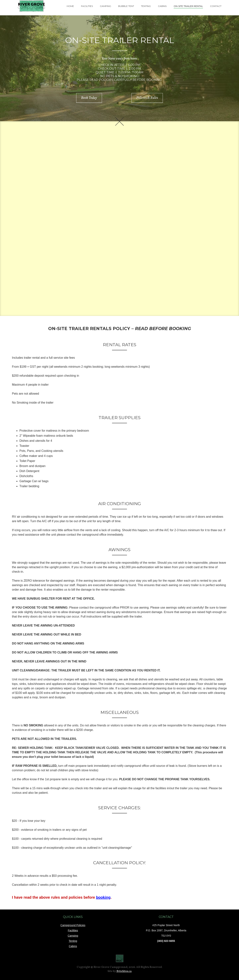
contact (216, 6)
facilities (87, 6)
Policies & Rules (147, 98)
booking (103, 897)
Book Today (89, 98)
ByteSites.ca (124, 971)
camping (105, 6)
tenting (146, 6)
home (70, 6)
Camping (73, 936)
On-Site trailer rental (188, 6)
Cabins (73, 946)
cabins (162, 6)
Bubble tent (126, 6)
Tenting (73, 941)
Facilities (73, 930)
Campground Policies (73, 925)
